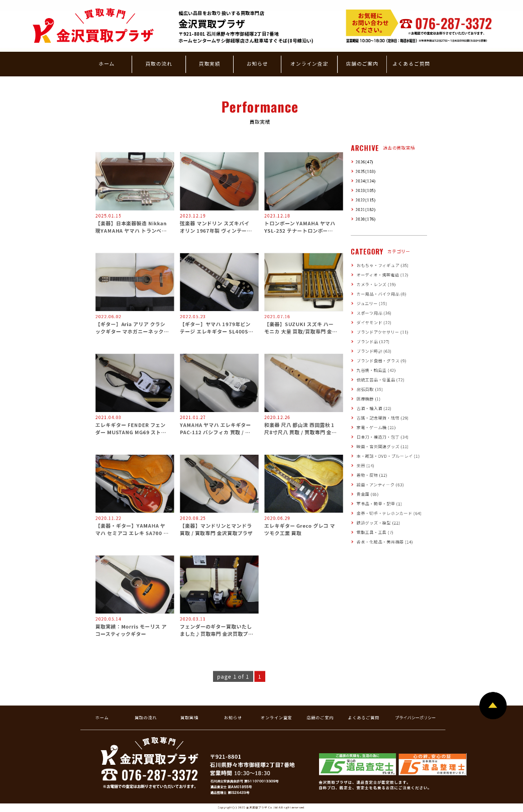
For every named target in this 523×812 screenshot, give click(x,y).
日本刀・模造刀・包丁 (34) (383, 437)
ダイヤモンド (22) (374, 322)
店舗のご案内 (362, 63)
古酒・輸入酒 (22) (374, 408)
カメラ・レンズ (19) (376, 284)
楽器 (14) (365, 466)
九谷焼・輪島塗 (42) (376, 370)
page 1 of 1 (233, 677)
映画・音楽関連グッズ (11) (383, 446)
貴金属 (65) (368, 494)
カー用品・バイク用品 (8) (382, 294)
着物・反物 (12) (372, 475)
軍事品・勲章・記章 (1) (379, 504)
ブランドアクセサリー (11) (383, 332)
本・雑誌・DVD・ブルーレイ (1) (388, 456)
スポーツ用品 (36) (374, 313)
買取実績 (210, 63)
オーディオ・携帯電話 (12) (383, 275)
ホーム (107, 63)
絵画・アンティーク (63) (380, 485)
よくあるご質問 (411, 63)
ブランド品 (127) (373, 341)
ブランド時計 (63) (374, 351)
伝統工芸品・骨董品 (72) (381, 380)
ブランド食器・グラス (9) (382, 361)
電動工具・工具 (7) (375, 532)
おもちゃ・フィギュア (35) (383, 265)
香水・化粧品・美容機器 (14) (385, 541)
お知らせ (257, 63)
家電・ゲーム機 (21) (376, 427)
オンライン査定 (309, 63)
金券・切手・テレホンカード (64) (389, 513)
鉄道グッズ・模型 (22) (379, 522)
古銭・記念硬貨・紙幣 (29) (383, 418)
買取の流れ (159, 63)
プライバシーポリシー (415, 717)
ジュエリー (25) (372, 303)
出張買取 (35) (370, 389)
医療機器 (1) (369, 399)
